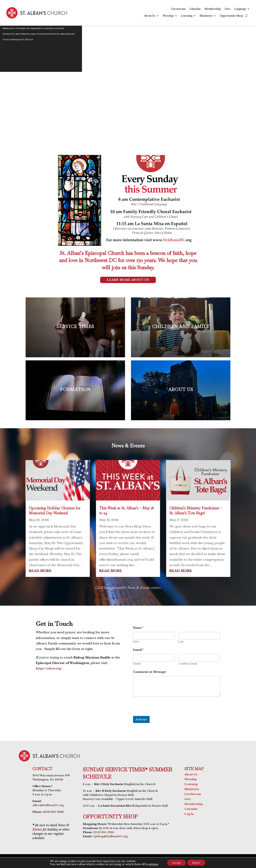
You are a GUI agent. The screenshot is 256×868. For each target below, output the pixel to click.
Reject (196, 863)
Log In (189, 814)
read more (40, 571)
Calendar (195, 9)
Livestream (178, 9)
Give (227, 9)
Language (240, 9)
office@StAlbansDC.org (48, 805)
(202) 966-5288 (104, 832)
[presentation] (159, 714)
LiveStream (193, 794)
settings (153, 864)
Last (181, 642)
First (136, 642)
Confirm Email (188, 664)
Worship (168, 16)
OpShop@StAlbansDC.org (110, 836)
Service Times (111, 115)
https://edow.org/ (49, 668)
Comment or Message (150, 672)
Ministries (206, 16)
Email (137, 664)
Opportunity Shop (231, 16)
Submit (141, 719)
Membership (213, 9)
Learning (187, 16)
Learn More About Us (128, 280)
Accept (177, 863)
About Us (150, 16)
